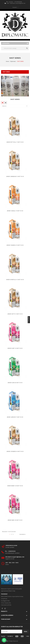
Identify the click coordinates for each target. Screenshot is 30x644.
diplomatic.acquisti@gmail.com (18, 3)
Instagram (5, 609)
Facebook (2, 609)
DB (7, 641)
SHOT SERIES (6, 72)
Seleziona (15, 106)
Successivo (23, 534)
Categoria (6, 43)
